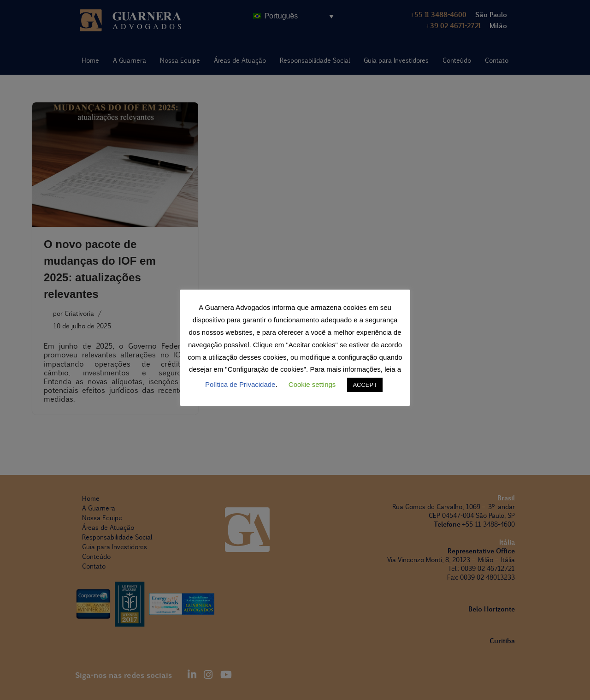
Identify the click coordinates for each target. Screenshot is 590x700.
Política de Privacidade (240, 384)
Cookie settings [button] (312, 384)
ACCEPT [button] (365, 385)
